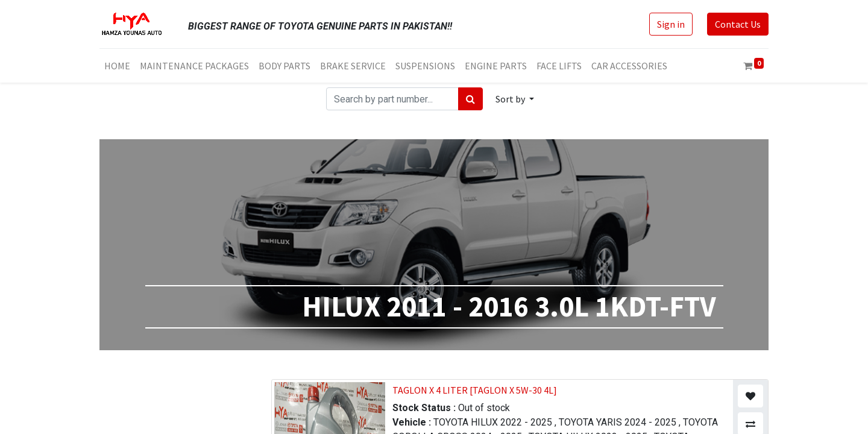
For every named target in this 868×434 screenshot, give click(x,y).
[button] (515, 99)
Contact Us (738, 24)
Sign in (671, 24)
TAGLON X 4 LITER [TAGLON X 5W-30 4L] (475, 390)
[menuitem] (117, 66)
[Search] (470, 99)
